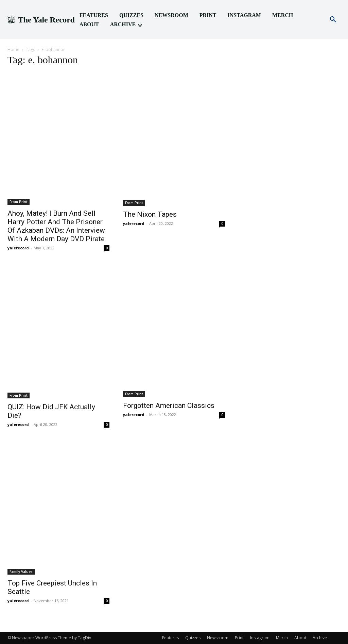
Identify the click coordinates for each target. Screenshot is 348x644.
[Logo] (41, 20)
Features (170, 638)
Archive (320, 638)
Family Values (21, 572)
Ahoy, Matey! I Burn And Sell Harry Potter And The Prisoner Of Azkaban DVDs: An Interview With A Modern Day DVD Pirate (56, 226)
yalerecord (18, 248)
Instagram (260, 638)
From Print (19, 202)
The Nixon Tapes (150, 214)
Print (239, 638)
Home (13, 49)
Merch (282, 638)
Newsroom (218, 638)
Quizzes (193, 638)
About (300, 638)
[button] (333, 20)
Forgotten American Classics (169, 406)
